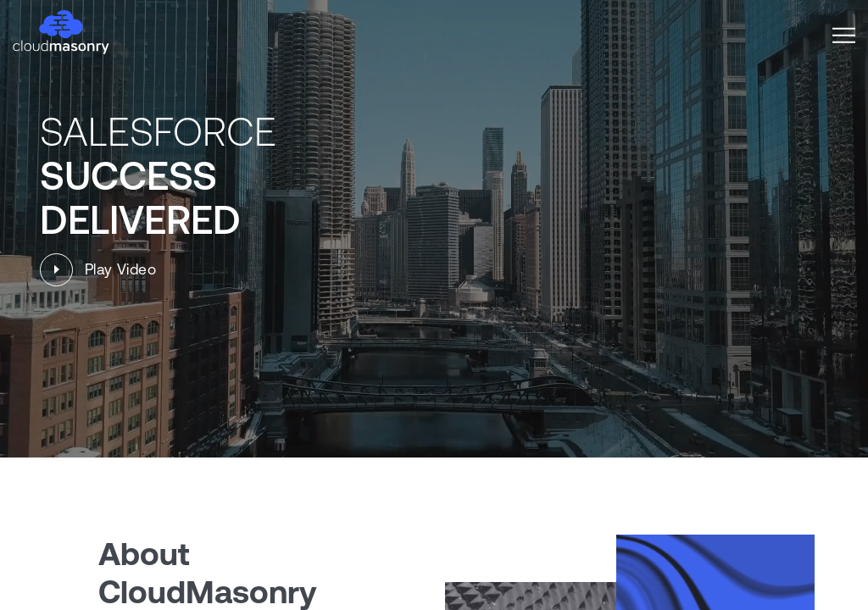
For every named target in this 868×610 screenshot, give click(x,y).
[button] (844, 35)
